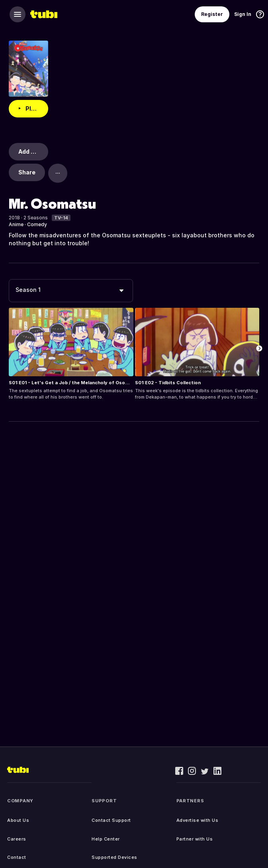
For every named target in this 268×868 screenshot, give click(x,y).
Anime (16, 224)
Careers (17, 839)
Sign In (243, 14)
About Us (18, 820)
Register (212, 14)
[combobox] (71, 291)
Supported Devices (114, 857)
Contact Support (111, 820)
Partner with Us (195, 839)
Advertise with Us (198, 820)
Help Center (106, 839)
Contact (17, 857)
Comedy (37, 224)
